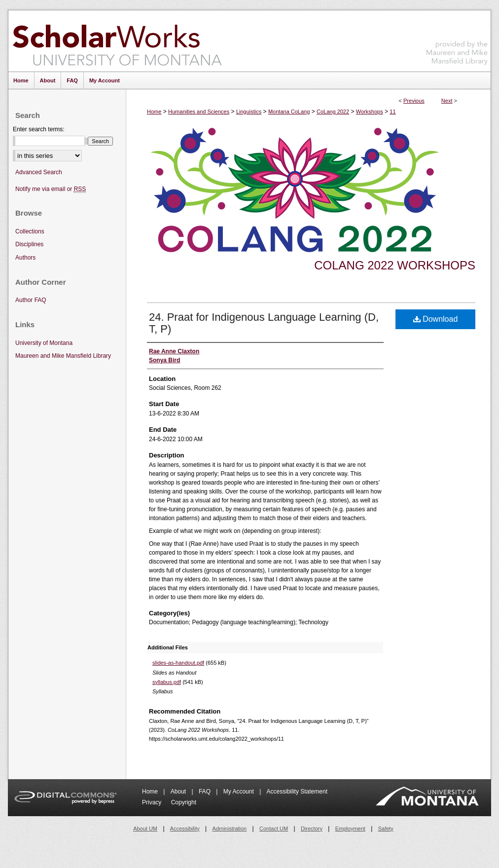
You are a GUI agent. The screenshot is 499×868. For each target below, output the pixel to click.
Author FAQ (31, 300)
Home (154, 112)
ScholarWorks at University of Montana (117, 41)
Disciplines (29, 244)
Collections (30, 231)
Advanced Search (39, 172)
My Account (239, 792)
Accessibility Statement (297, 792)
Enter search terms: (39, 129)
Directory (312, 829)
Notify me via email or (51, 189)
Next (447, 101)
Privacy (153, 802)
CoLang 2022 (333, 112)
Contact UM (274, 829)
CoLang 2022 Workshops (395, 265)
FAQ (205, 792)
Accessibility (185, 829)
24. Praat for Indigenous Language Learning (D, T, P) (264, 323)
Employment (350, 829)
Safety (386, 829)
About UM (145, 829)
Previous (414, 101)
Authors (25, 258)
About (179, 792)
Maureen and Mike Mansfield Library (457, 39)
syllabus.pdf (167, 682)
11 (392, 112)
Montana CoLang (289, 112)
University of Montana (44, 343)
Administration (230, 829)
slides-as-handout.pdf (178, 663)
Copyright (184, 802)
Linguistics (249, 112)
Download (436, 319)
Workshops (370, 112)
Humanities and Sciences (199, 112)
